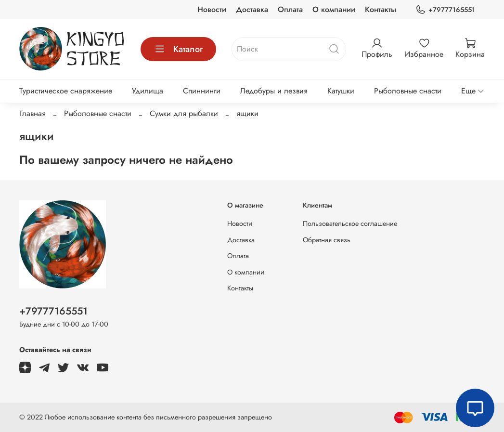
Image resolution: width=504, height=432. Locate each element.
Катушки (341, 91)
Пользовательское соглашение (350, 223)
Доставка (252, 9)
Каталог (178, 49)
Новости (212, 9)
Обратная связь (327, 240)
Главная (32, 113)
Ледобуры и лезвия (274, 91)
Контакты (381, 9)
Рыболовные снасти (408, 91)
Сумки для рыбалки (184, 113)
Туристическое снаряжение (66, 91)
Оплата (290, 9)
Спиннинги (202, 91)
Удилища (148, 91)
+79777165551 (445, 10)
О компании (334, 9)
